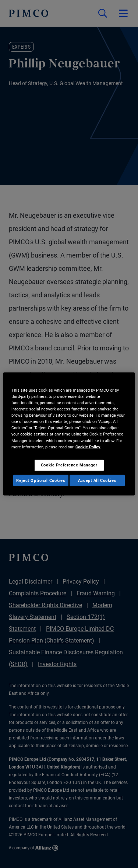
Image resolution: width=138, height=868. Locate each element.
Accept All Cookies (97, 480)
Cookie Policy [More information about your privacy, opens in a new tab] (88, 447)
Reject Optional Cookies (41, 480)
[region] (69, 434)
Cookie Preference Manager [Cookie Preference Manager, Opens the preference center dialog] (69, 465)
